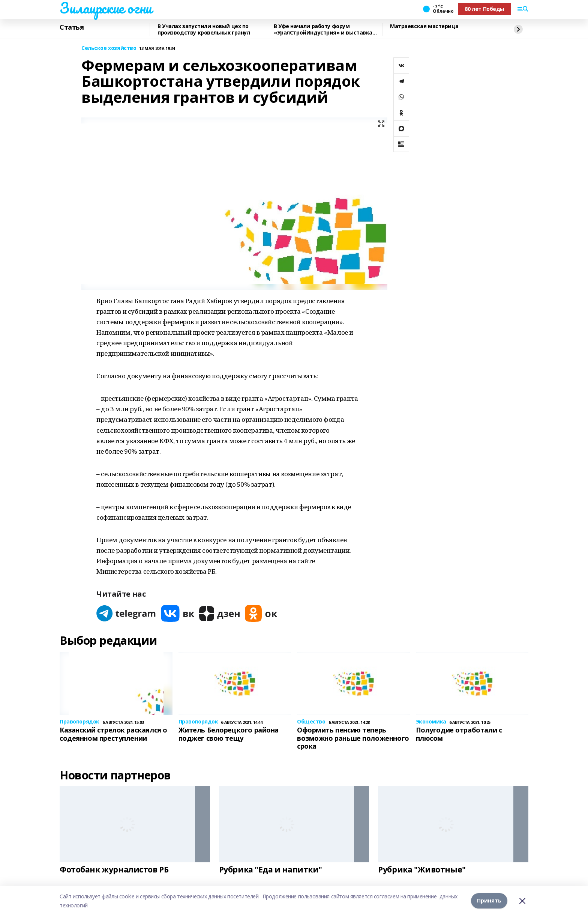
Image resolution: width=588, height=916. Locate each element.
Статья (72, 27)
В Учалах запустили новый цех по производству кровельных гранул (204, 29)
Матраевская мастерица (424, 26)
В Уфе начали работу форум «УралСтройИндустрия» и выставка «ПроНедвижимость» (323, 29)
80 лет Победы (484, 9)
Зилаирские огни (106, 8)
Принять (489, 901)
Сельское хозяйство (109, 48)
